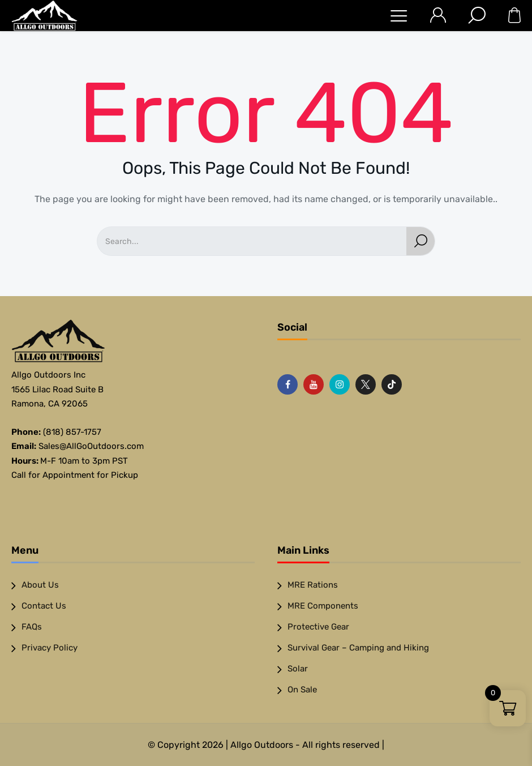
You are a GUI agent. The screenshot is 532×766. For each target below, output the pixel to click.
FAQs (32, 627)
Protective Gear (318, 627)
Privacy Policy (50, 648)
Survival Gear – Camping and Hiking (358, 648)
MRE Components (323, 606)
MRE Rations (313, 585)
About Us (40, 585)
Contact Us (44, 606)
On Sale (302, 690)
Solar (298, 669)
